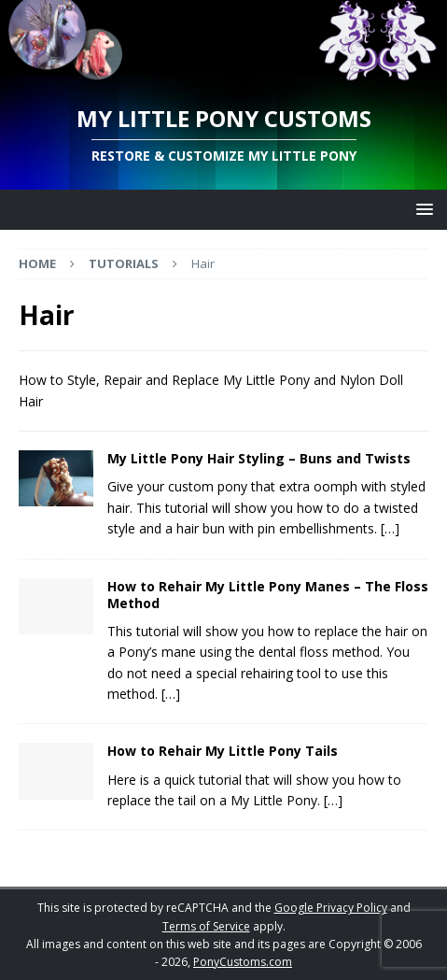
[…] (390, 528)
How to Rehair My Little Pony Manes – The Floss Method (268, 595)
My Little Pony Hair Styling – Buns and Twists (259, 458)
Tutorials (124, 263)
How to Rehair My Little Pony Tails (223, 751)
